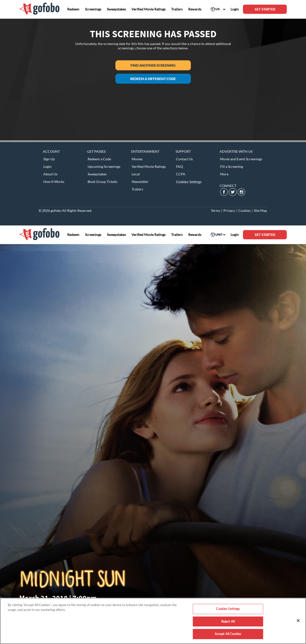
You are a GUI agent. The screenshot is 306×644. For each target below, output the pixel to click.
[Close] (298, 621)
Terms (215, 210)
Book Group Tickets (102, 182)
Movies (137, 159)
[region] (153, 621)
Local (136, 174)
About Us (50, 174)
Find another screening (153, 65)
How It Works (54, 182)
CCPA (181, 174)
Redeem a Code (99, 159)
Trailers (137, 189)
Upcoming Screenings (104, 166)
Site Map (260, 210)
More (224, 174)
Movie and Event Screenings (241, 159)
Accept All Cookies (228, 634)
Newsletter (140, 182)
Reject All (228, 621)
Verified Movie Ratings (149, 166)
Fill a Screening (232, 166)
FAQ (179, 166)
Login (47, 166)
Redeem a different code (153, 79)
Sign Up (49, 159)
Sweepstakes (97, 174)
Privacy (229, 210)
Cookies (244, 210)
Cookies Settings (189, 182)
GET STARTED (265, 9)
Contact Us (184, 159)
